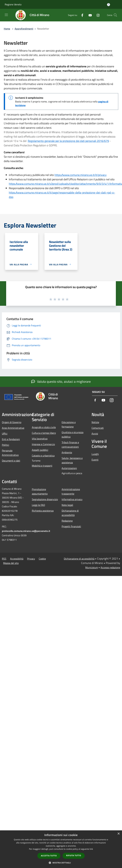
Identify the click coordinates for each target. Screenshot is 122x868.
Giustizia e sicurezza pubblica (73, 434)
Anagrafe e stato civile (44, 427)
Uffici (5, 434)
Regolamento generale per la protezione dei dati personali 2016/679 (68, 141)
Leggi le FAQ (38, 505)
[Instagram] (97, 15)
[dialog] (61, 849)
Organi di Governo (12, 422)
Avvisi (95, 434)
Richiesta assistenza (43, 511)
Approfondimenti (24, 29)
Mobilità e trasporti (42, 466)
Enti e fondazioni (11, 439)
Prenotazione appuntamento (40, 491)
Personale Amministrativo (10, 453)
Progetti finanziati (71, 526)
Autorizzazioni (69, 468)
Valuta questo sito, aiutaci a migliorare (61, 381)
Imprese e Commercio (43, 444)
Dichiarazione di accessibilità (70, 513)
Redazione (67, 521)
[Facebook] (81, 15)
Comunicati (98, 428)
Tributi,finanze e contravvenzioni (70, 445)
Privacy (31, 559)
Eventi (95, 460)
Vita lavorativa (40, 439)
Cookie (42, 559)
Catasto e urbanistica (43, 456)
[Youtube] (89, 15)
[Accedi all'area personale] (109, 5)
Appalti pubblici (40, 450)
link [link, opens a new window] (91, 849)
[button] (61, 863)
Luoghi (95, 454)
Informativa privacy (72, 499)
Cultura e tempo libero (44, 433)
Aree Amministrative (13, 428)
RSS (4, 559)
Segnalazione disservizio (45, 499)
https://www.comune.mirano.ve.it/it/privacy (81, 175)
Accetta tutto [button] (49, 856)
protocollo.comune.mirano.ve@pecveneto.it (26, 531)
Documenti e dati (11, 461)
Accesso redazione (110, 567)
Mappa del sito (11, 563)
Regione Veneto (13, 4)
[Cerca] (115, 15)
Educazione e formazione (69, 424)
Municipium (92, 567)
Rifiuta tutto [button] (74, 855)
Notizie (95, 422)
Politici (6, 445)
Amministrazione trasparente (71, 491)
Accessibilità (17, 559)
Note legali (67, 505)
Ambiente (67, 452)
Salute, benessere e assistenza (72, 460)
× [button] (118, 834)
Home (7, 29)
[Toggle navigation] (6, 15)
